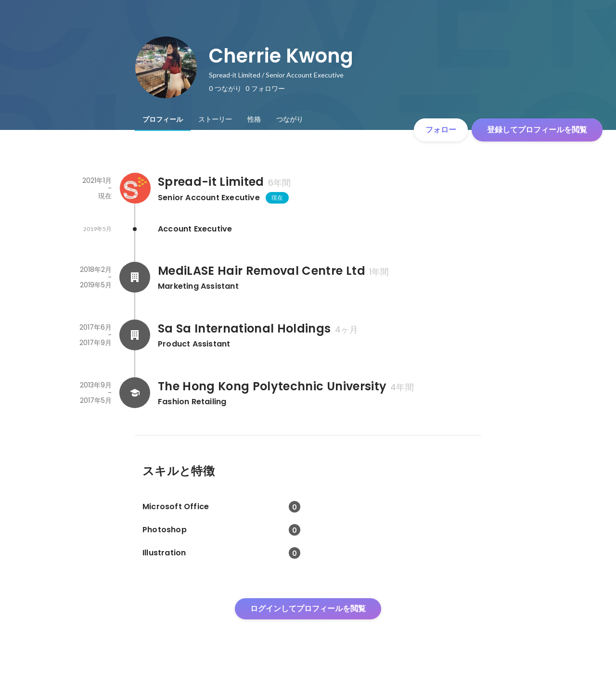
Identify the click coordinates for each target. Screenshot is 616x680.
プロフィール (163, 119)
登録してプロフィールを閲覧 (537, 130)
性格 (254, 119)
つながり (290, 119)
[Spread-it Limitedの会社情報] (135, 188)
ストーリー (215, 119)
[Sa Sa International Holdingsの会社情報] (135, 335)
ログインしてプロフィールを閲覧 (308, 609)
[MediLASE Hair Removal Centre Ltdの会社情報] (135, 277)
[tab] (163, 119)
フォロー (441, 130)
